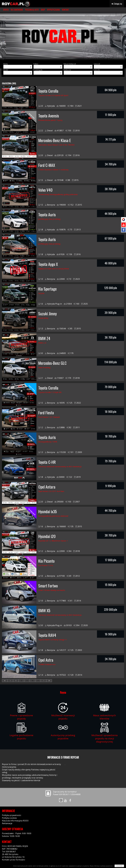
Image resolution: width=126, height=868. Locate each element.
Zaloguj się (117, 4)
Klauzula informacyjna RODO (15, 821)
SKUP (43, 10)
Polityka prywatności (12, 815)
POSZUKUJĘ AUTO (32, 10)
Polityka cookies (9, 818)
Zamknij (119, 866)
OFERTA (6, 10)
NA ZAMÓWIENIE (17, 10)
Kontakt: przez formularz (14, 860)
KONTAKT (66, 10)
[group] (63, 37)
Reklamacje (7, 823)
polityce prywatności (107, 866)
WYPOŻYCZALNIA (53, 10)
